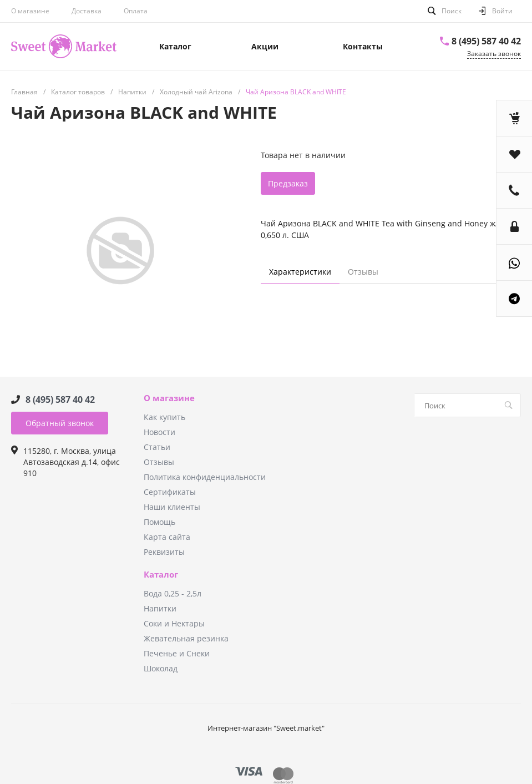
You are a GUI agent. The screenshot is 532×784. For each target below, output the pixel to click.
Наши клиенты (172, 507)
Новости (159, 432)
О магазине (30, 11)
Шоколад (161, 668)
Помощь (159, 522)
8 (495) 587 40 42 (486, 41)
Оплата (136, 11)
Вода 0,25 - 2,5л (173, 593)
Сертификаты (170, 492)
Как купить (164, 417)
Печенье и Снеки (177, 653)
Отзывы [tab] (363, 272)
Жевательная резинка (186, 638)
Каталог (161, 575)
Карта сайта (167, 537)
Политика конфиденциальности (205, 477)
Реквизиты (164, 552)
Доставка (87, 11)
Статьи (157, 447)
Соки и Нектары (174, 623)
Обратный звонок (60, 423)
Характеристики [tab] (300, 272)
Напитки (160, 608)
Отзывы (159, 462)
